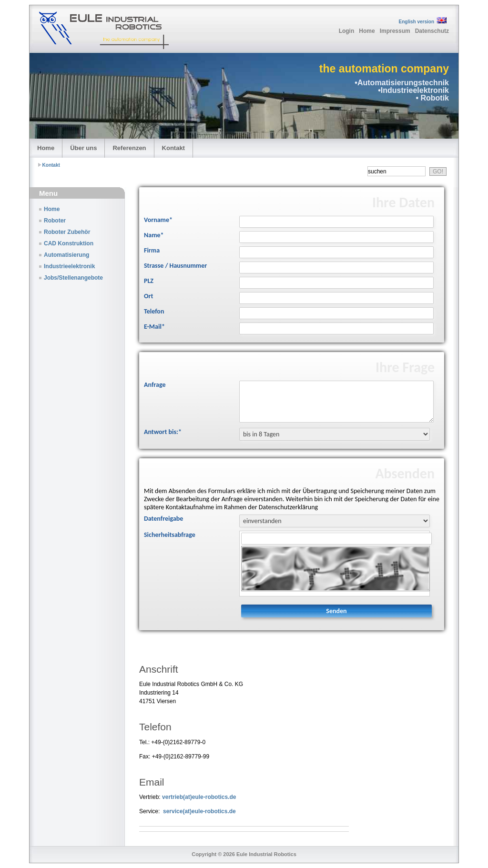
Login (347, 31)
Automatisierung (66, 255)
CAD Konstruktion (69, 243)
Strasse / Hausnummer (175, 266)
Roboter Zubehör (67, 232)
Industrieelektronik (69, 266)
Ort (148, 296)
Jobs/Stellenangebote (73, 278)
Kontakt (173, 148)
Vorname (158, 220)
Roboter (55, 221)
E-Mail (154, 327)
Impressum (395, 31)
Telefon (154, 311)
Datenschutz (432, 31)
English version (417, 22)
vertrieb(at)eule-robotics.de (199, 797)
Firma (152, 250)
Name (154, 235)
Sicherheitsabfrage (170, 535)
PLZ (149, 281)
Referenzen (129, 148)
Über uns (83, 148)
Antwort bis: (163, 432)
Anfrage (155, 385)
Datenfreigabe (163, 519)
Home (367, 31)
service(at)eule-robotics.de (199, 811)
